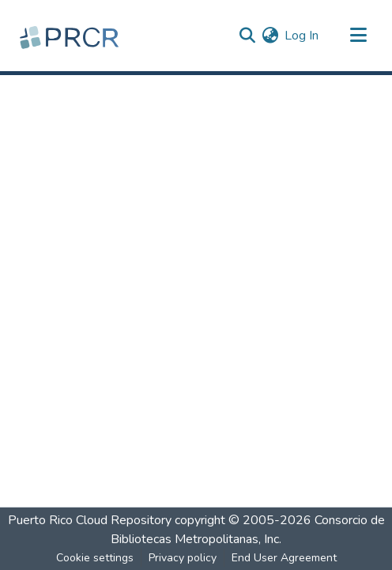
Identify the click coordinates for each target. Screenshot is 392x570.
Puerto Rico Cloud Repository (90, 520)
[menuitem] (270, 36)
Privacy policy (183, 558)
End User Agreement (284, 558)
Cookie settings (95, 558)
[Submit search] (247, 36)
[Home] (71, 36)
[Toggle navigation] (358, 36)
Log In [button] (302, 36)
